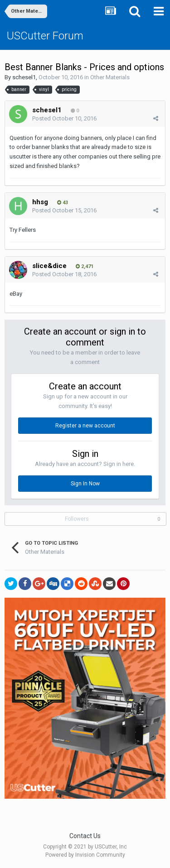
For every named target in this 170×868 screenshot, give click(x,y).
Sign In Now (85, 484)
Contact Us (85, 836)
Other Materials (110, 77)
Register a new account (85, 426)
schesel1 (24, 77)
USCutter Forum (45, 36)
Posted (64, 118)
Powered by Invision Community (85, 855)
